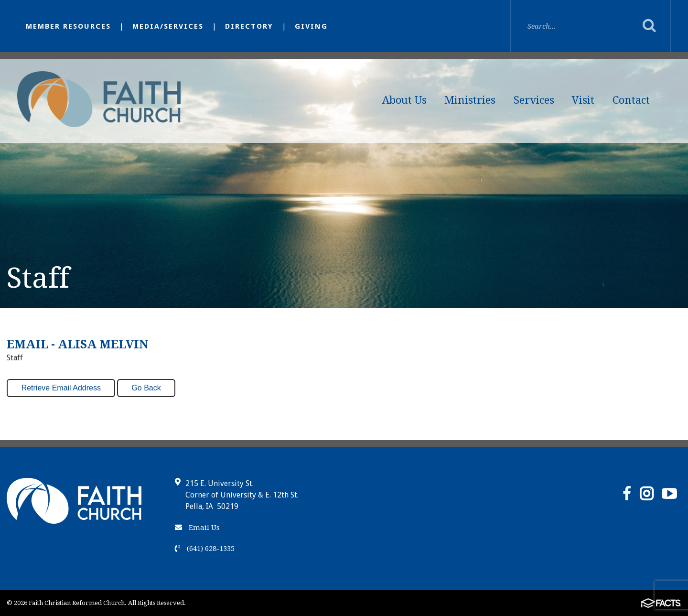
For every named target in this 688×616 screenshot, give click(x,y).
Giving (311, 26)
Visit (583, 100)
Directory (249, 26)
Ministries (470, 100)
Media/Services (168, 26)
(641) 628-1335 (205, 549)
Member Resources (68, 26)
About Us (404, 100)
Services (534, 100)
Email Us (197, 528)
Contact (631, 100)
